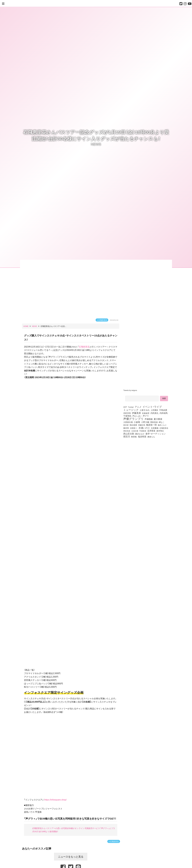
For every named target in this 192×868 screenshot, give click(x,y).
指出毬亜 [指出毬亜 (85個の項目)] (133, 425)
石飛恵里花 (103, 320)
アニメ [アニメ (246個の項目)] (138, 407)
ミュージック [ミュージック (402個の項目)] (131, 410)
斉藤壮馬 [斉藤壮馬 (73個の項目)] (142, 425)
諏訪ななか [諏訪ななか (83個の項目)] (140, 434)
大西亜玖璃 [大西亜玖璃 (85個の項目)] (128, 422)
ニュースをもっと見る (71, 857)
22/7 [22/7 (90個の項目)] (125, 407)
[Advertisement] (147, 461)
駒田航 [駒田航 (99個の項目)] (134, 437)
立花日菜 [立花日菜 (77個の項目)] (135, 431)
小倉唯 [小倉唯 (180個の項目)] (137, 422)
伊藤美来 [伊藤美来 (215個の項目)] (136, 413)
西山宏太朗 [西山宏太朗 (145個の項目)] (129, 434)
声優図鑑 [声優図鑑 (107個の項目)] (149, 419)
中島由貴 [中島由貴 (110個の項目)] (163, 410)
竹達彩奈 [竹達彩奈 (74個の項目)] (143, 431)
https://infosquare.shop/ (55, 800)
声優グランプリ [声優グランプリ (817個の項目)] (133, 419)
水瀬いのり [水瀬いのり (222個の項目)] (144, 428)
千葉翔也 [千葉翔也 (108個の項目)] (127, 416)
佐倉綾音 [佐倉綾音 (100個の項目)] (146, 413)
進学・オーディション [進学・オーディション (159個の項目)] (156, 434)
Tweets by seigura (130, 390)
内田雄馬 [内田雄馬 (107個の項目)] (164, 413)
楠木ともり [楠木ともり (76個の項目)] (162, 425)
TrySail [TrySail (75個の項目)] (131, 407)
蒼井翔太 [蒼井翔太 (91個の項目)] (160, 431)
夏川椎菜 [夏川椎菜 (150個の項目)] (158, 419)
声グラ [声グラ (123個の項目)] (146, 416)
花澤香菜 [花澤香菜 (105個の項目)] (151, 431)
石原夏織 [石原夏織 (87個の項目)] (155, 428)
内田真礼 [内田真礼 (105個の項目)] (155, 413)
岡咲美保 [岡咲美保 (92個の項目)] (154, 422)
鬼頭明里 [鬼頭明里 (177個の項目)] (142, 436)
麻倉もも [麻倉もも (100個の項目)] (151, 437)
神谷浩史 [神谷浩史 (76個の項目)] (127, 431)
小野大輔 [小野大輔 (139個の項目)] (145, 422)
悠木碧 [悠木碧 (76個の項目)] (126, 425)
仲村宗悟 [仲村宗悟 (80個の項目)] (127, 413)
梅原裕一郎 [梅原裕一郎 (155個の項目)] (151, 425)
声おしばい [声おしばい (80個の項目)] (137, 416)
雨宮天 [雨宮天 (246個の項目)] (127, 436)
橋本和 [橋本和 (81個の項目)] (126, 428)
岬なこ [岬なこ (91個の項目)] (162, 422)
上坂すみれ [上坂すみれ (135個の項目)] (145, 410)
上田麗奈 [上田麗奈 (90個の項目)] (154, 410)
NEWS (96, 144)
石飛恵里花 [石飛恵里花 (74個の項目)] (164, 428)
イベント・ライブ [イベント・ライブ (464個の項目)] (152, 407)
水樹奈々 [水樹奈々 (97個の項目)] (134, 428)
